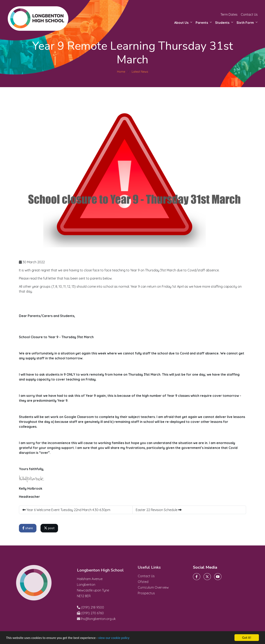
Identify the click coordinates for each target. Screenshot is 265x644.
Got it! (247, 638)
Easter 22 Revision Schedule (159, 510)
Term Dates (229, 14)
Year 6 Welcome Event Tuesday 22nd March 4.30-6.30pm (66, 510)
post (49, 528)
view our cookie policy (114, 638)
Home (121, 72)
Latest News (140, 72)
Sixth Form (245, 23)
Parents (202, 23)
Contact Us (249, 14)
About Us (181, 23)
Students (222, 23)
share (28, 528)
